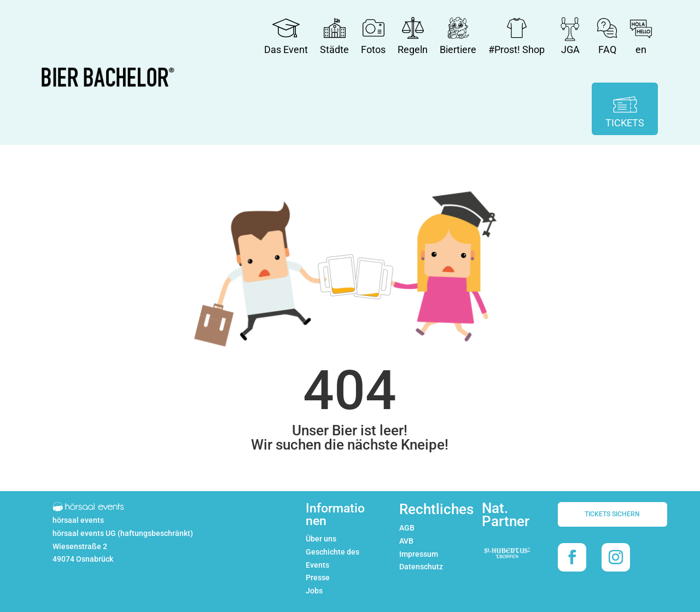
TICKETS (625, 123)
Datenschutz (421, 567)
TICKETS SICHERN (612, 514)
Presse (318, 578)
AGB (407, 528)
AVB (406, 541)
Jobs (314, 591)
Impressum (419, 554)
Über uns (321, 539)
